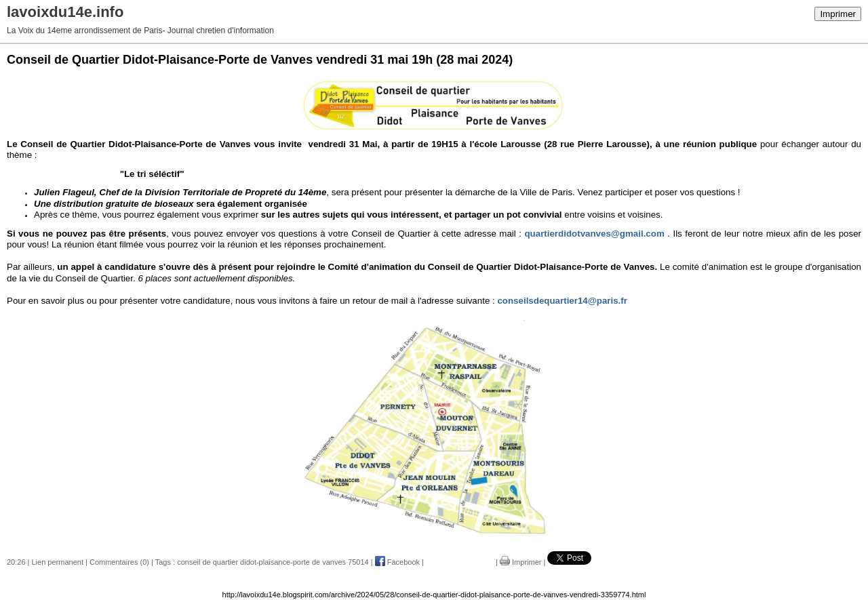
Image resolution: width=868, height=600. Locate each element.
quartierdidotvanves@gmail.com (594, 234)
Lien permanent (58, 562)
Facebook (397, 562)
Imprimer (838, 14)
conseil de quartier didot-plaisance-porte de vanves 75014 (273, 562)
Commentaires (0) (119, 562)
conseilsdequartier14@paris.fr (562, 301)
